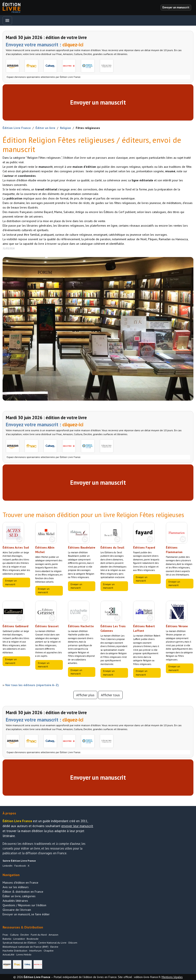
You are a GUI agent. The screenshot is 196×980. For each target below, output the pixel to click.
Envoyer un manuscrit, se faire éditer (26, 914)
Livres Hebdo (24, 954)
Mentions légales (172, 977)
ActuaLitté (8, 954)
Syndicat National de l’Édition (19, 943)
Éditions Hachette (81, 626)
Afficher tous (110, 695)
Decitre (25, 935)
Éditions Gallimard (15, 626)
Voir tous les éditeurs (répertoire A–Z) (32, 685)
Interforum (35, 951)
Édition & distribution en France (23, 892)
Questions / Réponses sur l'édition (24, 905)
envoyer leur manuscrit (77, 826)
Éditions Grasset (47, 626)
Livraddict (19, 939)
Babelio (7, 939)
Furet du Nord (39, 935)
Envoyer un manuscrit (98, 102)
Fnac (5, 935)
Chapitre (49, 951)
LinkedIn (8, 866)
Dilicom (73, 943)
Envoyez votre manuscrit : (45, 45)
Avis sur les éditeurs (16, 887)
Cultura (14, 935)
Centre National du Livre (52, 943)
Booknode (33, 939)
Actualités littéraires (15, 901)
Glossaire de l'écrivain (17, 910)
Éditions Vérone (177, 626)
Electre (54, 947)
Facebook (20, 866)
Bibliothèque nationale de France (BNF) (25, 947)
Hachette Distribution (15, 951)
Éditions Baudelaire (82, 547)
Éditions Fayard (144, 547)
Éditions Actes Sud (16, 547)
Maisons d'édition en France (20, 883)
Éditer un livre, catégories (19, 896)
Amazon (53, 935)
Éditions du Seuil (112, 547)
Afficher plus (85, 695)
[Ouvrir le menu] (7, 20)
